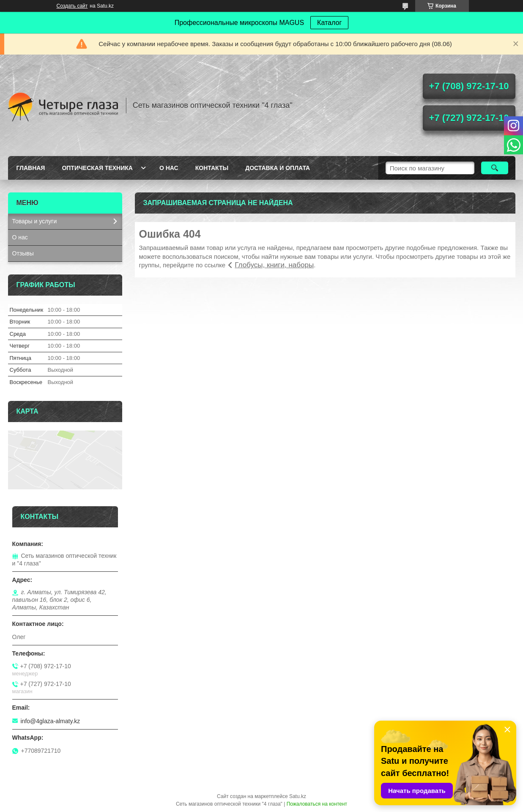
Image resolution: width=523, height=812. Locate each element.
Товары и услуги (35, 221)
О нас (169, 168)
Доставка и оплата (278, 168)
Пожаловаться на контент (317, 804)
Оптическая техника (97, 168)
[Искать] (495, 168)
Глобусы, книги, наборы (274, 265)
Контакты (212, 168)
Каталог (329, 23)
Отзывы (23, 253)
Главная (31, 168)
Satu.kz (298, 796)
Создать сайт (72, 6)
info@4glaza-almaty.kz (51, 721)
